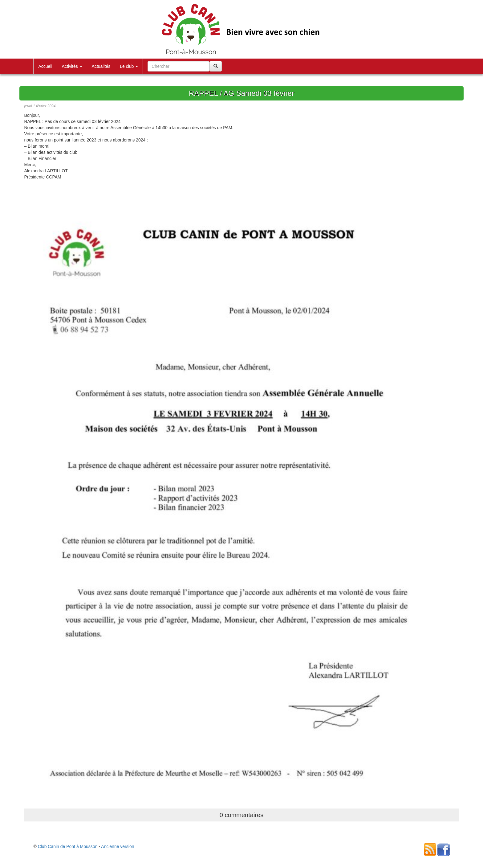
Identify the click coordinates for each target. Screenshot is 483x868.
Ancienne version (118, 846)
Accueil (45, 66)
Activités (72, 66)
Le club (129, 66)
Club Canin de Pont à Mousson (68, 846)
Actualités (101, 66)
